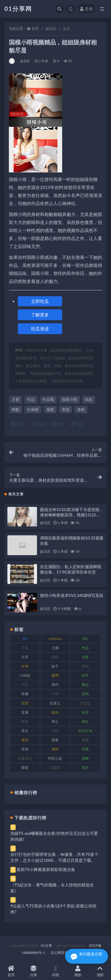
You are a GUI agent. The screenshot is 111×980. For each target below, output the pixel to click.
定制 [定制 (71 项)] (85, 666)
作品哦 (48, 399)
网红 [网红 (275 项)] (85, 722)
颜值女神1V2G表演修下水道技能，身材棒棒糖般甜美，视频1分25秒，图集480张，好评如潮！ (72, 515)
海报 (58, 424)
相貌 (15, 409)
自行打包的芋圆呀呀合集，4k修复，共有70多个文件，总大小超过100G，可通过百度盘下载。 (54, 857)
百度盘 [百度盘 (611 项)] (85, 703)
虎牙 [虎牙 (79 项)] (25, 740)
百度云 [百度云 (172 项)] (55, 703)
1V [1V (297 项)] (25, 639)
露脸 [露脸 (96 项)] (85, 758)
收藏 (38, 424)
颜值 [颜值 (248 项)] (25, 767)
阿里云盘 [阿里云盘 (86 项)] (55, 758)
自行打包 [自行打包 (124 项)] (85, 731)
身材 (81, 409)
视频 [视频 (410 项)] (85, 740)
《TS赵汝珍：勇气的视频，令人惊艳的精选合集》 (52, 888)
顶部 (100, 971)
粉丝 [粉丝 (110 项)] (85, 712)
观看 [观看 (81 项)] (55, 740)
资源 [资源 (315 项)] (25, 749)
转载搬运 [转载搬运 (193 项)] (25, 758)
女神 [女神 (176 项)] (25, 666)
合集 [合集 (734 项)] (85, 657)
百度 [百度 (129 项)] (25, 703)
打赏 (18, 424)
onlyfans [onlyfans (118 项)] (55, 639)
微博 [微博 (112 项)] (55, 675)
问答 (55, 971)
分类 (33, 971)
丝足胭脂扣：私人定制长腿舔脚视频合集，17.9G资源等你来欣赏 (71, 569)
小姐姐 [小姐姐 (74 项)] (25, 675)
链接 (78, 424)
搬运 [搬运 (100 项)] (85, 684)
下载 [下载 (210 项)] (25, 648)
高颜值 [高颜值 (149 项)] (55, 767)
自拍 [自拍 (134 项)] (55, 731)
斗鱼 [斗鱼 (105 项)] (55, 694)
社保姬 (33, 409)
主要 (15, 399)
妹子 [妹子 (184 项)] (55, 666)
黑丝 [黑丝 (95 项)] (85, 767)
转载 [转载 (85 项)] (85, 749)
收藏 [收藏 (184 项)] (25, 694)
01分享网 (18, 9)
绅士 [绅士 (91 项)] (55, 722)
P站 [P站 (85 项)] (85, 639)
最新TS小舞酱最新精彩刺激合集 (46, 869)
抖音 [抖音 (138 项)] (25, 684)
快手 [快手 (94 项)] (85, 675)
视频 (50, 409)
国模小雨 (69, 399)
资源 (65, 409)
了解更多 (40, 315)
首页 (35, 29)
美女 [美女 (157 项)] (25, 731)
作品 (31, 399)
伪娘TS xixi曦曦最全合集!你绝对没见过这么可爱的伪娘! (54, 836)
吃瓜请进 (40, 329)
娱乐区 (51, 29)
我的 (78, 971)
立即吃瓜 (40, 301)
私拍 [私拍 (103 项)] (55, 712)
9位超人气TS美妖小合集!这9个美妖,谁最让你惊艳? (53, 909)
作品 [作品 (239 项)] (85, 648)
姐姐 (89, 399)
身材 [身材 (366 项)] (55, 749)
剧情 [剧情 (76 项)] (55, 657)
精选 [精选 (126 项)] (25, 722)
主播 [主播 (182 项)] (55, 648)
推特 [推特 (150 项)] (55, 684)
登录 (86, 9)
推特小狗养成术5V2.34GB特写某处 (72, 595)
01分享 (46, 945)
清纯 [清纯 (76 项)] (85, 694)
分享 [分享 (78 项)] (25, 657)
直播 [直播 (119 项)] (25, 712)
